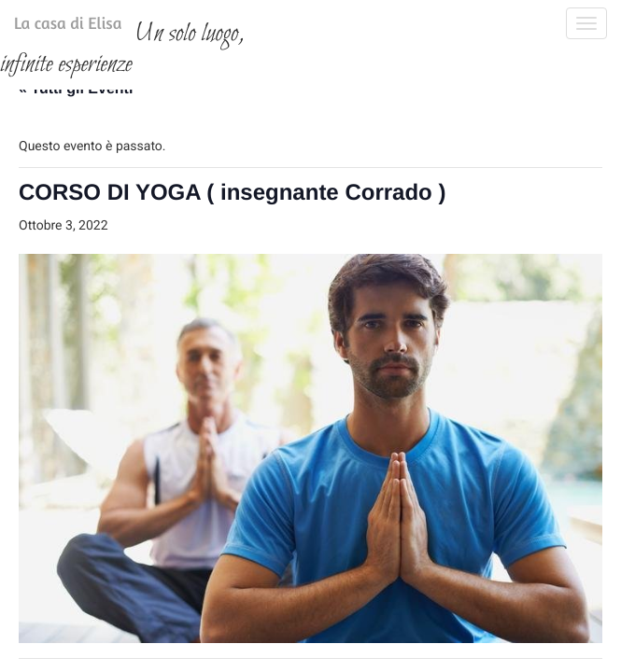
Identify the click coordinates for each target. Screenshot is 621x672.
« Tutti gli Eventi (76, 196)
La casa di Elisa (49, 27)
